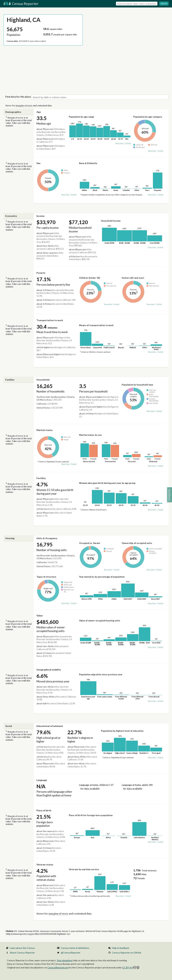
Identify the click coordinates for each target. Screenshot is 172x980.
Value (40, 615)
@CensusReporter (71, 953)
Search (164, 3)
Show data (120, 143)
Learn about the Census (22, 948)
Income (40, 216)
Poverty (41, 273)
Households (43, 380)
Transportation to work (50, 320)
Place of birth (44, 810)
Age (39, 112)
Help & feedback (120, 948)
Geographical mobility (49, 670)
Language (42, 780)
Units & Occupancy (47, 538)
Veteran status (45, 864)
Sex (38, 163)
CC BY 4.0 (131, 967)
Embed (128, 143)
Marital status (45, 430)
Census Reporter (21, 4)
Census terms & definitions (75, 948)
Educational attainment (50, 726)
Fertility (41, 478)
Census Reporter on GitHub (127, 953)
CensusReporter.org (58, 967)
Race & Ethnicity (88, 163)
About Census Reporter (22, 953)
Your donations (65, 960)
